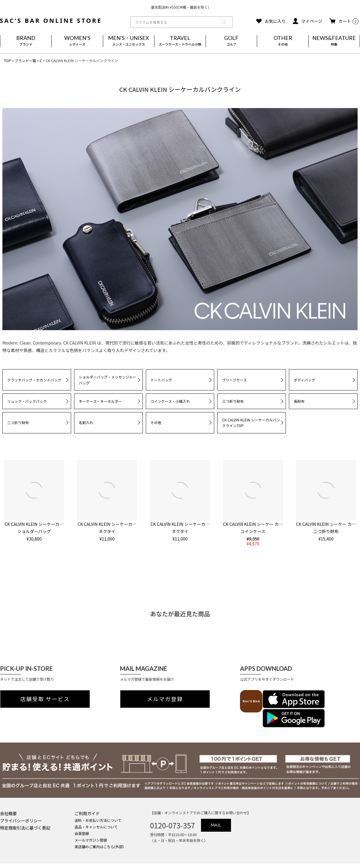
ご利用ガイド (87, 813)
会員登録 (82, 833)
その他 (156, 422)
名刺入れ (86, 422)
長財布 (299, 401)
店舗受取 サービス (45, 699)
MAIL (216, 825)
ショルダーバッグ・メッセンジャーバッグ (108, 380)
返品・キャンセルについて (96, 827)
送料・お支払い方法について (98, 820)
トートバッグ (161, 380)
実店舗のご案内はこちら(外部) (99, 847)
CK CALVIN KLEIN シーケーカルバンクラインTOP (251, 423)
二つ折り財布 (18, 422)
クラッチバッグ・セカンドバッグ (34, 380)
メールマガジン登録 (91, 840)
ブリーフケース (234, 380)
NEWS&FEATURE (334, 41)
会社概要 (8, 813)
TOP (7, 60)
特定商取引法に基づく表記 (25, 828)
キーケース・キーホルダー (100, 401)
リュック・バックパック (27, 401)
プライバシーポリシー (21, 821)
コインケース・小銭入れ (170, 401)
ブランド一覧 (25, 60)
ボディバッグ (304, 380)
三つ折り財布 (233, 401)
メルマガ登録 (165, 699)
